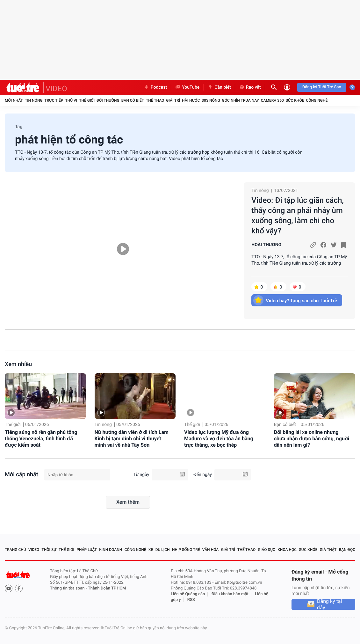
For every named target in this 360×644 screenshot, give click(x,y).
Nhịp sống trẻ (186, 550)
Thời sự (49, 550)
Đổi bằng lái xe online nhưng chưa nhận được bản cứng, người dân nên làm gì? (312, 439)
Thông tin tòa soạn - (69, 588)
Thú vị (71, 100)
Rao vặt (250, 87)
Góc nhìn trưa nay (241, 100)
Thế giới (87, 100)
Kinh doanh (111, 550)
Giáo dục (267, 550)
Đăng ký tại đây (330, 604)
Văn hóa (211, 550)
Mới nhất (14, 100)
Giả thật (328, 550)
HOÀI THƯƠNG (266, 245)
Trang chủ (15, 550)
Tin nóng (34, 100)
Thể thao (155, 100)
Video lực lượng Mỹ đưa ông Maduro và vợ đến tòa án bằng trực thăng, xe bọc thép (219, 439)
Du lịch (163, 550)
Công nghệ (317, 100)
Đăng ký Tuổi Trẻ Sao (322, 87)
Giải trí (173, 100)
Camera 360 (272, 100)
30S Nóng (211, 100)
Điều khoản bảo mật (230, 594)
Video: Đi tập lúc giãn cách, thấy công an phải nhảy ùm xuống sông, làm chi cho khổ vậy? (297, 216)
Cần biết (219, 87)
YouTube (187, 87)
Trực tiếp (54, 100)
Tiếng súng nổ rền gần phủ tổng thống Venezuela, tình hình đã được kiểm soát (41, 439)
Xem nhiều (18, 364)
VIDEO (56, 89)
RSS (191, 600)
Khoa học (287, 550)
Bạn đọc (347, 550)
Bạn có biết (133, 100)
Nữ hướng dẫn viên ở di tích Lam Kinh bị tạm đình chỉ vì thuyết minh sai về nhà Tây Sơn (132, 439)
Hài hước (191, 100)
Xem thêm (128, 502)
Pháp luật (87, 550)
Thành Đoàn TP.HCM (107, 588)
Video (34, 550)
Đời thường (108, 100)
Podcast (155, 87)
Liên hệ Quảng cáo (188, 594)
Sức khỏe (295, 100)
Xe (151, 550)
